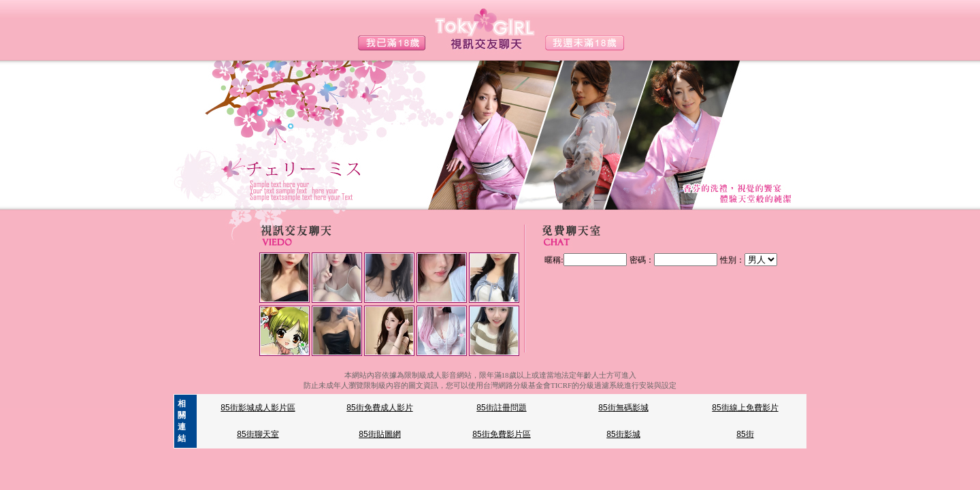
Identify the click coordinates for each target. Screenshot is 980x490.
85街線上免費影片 (745, 408)
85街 (745, 434)
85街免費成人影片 (379, 408)
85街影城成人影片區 (258, 408)
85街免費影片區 (501, 434)
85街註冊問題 (501, 408)
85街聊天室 (258, 434)
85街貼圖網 (379, 434)
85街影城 (623, 434)
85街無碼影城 (623, 408)
